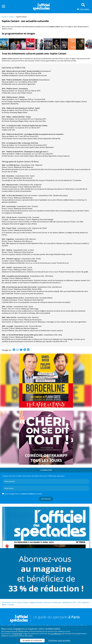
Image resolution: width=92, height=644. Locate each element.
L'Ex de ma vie (11, 217)
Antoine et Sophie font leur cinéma (35, 126)
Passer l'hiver (11, 228)
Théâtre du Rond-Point (15, 134)
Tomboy (9, 250)
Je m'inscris (46, 499)
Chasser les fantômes (30, 80)
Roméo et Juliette (33, 71)
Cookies (11, 605)
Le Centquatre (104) (13, 126)
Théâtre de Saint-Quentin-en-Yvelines (20, 108)
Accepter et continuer (32, 640)
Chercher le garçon (13, 259)
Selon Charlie (11, 317)
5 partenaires (17, 634)
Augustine (10, 239)
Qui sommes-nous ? (9, 602)
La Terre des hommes (14, 195)
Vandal (9, 267)
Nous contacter (23, 602)
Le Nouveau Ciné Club (30, 143)
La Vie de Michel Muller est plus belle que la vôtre (24, 335)
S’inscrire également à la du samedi (23, 494)
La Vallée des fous (13, 165)
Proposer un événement (52, 602)
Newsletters (67, 602)
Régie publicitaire (36, 602)
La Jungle (10, 326)
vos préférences (56, 634)
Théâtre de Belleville (14, 80)
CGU (79, 602)
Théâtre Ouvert (12, 89)
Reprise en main (12, 185)
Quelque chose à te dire (15, 298)
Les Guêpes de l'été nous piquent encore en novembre (44, 134)
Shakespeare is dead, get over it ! (36, 152)
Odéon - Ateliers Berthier (16, 117)
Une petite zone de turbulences (18, 276)
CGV (74, 602)
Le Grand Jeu (11, 206)
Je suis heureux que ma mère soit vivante (21, 287)
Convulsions (23, 89)
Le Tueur (9, 307)
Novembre (10, 176)
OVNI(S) (22, 97)
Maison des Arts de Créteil (16, 71)
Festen (37, 108)
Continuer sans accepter (59, 640)
